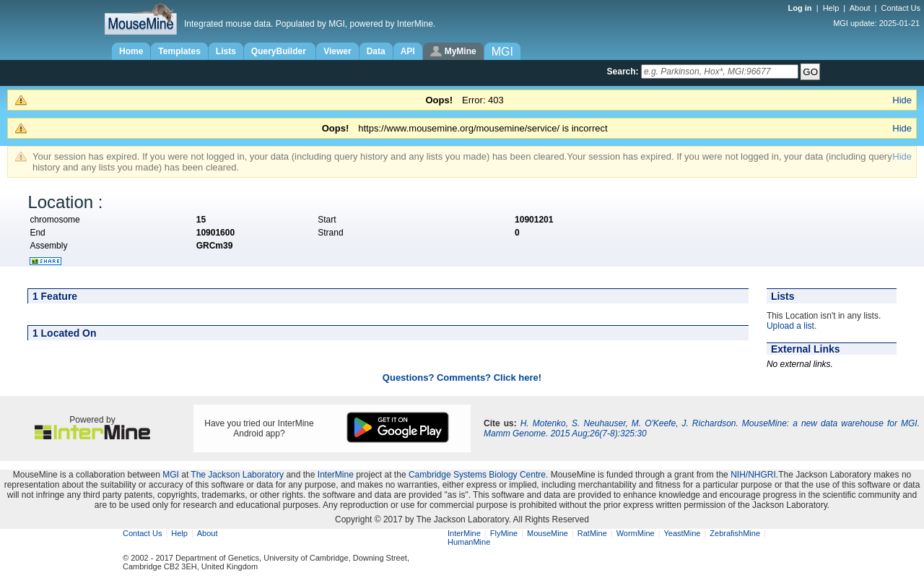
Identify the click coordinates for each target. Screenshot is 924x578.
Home (131, 51)
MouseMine (548, 533)
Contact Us (901, 8)
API (408, 51)
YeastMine (682, 533)
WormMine (636, 533)
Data (376, 51)
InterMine (336, 475)
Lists (226, 51)
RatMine (592, 533)
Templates (179, 51)
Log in (801, 8)
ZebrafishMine (735, 533)
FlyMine (504, 533)
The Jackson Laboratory (237, 475)
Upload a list (790, 326)
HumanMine (469, 542)
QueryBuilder (280, 51)
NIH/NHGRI (753, 475)
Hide (902, 100)
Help (831, 8)
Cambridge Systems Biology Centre (477, 475)
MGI (171, 475)
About (860, 8)
